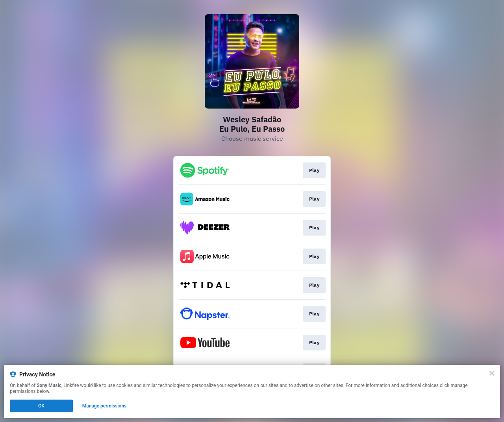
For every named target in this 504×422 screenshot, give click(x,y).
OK (41, 406)
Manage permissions (105, 406)
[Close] (492, 373)
